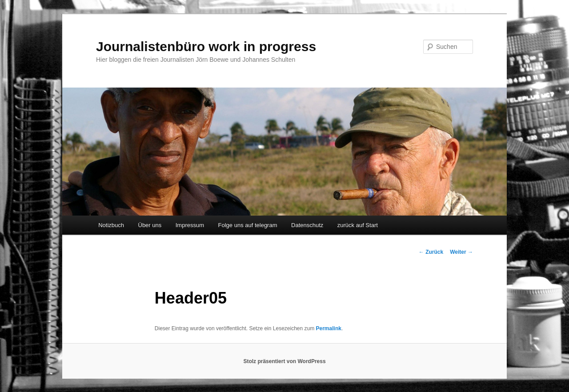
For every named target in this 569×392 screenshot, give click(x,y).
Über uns (150, 225)
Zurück (431, 252)
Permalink (329, 328)
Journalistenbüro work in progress (206, 46)
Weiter (461, 252)
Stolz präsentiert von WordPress (284, 361)
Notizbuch (111, 225)
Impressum (190, 225)
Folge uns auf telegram (248, 225)
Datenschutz (307, 225)
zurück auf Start (358, 225)
